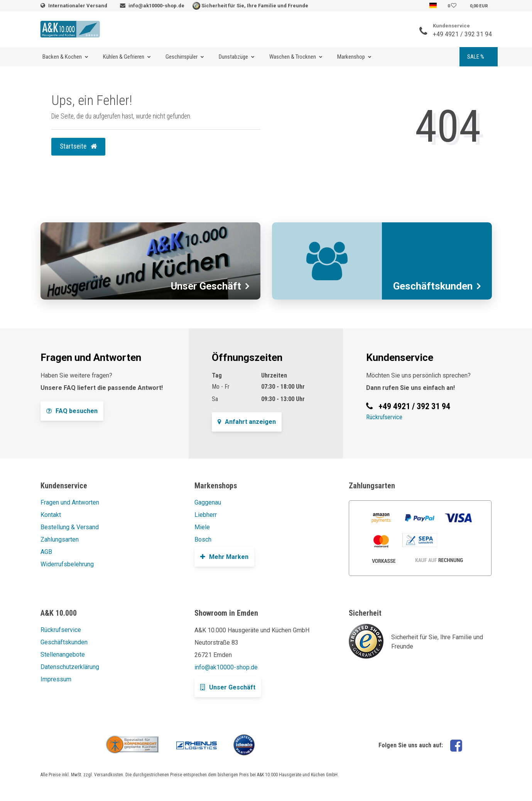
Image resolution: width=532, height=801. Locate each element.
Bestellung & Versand (70, 527)
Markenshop (351, 57)
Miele (202, 527)
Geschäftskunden (64, 642)
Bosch (203, 539)
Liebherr (206, 515)
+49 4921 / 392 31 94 (462, 34)
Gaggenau (208, 502)
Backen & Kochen (62, 57)
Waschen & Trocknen (293, 57)
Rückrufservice (384, 417)
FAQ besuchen (72, 411)
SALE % (476, 57)
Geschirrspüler (182, 57)
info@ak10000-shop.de (156, 6)
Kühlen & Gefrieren (124, 57)
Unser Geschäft (228, 687)
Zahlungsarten (60, 539)
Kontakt (51, 515)
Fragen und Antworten (70, 502)
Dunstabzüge (233, 57)
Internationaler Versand (78, 6)
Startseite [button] (78, 146)
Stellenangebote (63, 655)
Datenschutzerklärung (70, 667)
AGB (46, 552)
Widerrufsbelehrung (67, 564)
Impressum (56, 679)
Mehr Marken (224, 557)
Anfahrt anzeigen (247, 422)
